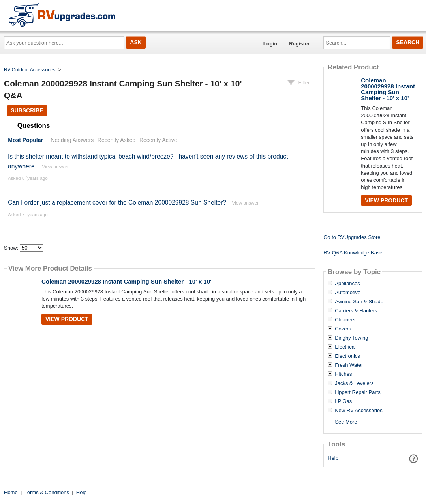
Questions (34, 126)
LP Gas (343, 401)
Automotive (348, 293)
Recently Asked (116, 140)
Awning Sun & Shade (359, 302)
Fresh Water (349, 365)
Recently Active (158, 140)
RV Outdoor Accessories (30, 70)
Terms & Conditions (47, 492)
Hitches (343, 374)
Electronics (347, 356)
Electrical (345, 347)
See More (346, 422)
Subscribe (27, 110)
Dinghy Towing (351, 338)
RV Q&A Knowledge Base (353, 253)
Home (11, 492)
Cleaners (345, 320)
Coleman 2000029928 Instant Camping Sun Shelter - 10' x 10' (127, 281)
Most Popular (25, 140)
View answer (55, 167)
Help (333, 458)
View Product (67, 319)
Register (299, 44)
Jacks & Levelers (354, 383)
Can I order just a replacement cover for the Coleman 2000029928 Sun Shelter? (117, 203)
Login (270, 44)
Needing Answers (72, 140)
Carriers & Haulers (356, 311)
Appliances (347, 284)
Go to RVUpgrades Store (352, 237)
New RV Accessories (358, 411)
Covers (343, 329)
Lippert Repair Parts (358, 392)
